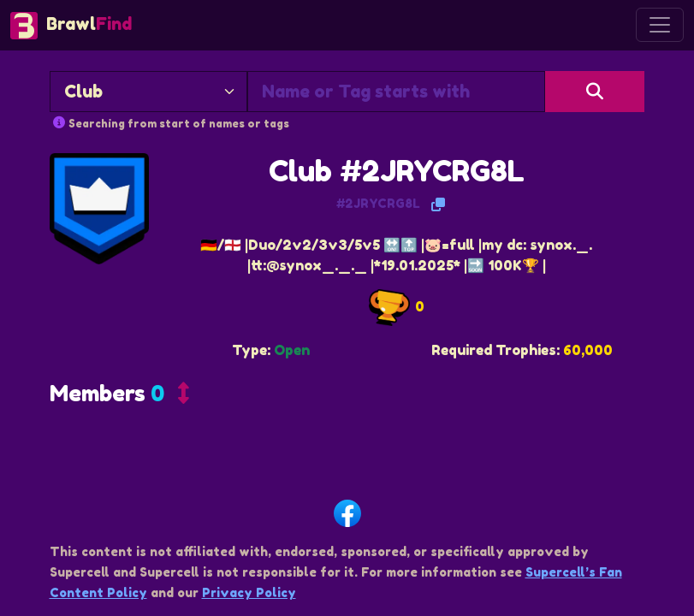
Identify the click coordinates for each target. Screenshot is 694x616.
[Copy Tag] (438, 204)
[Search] (595, 92)
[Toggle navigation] (660, 25)
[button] (119, 397)
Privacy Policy (249, 592)
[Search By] (149, 92)
